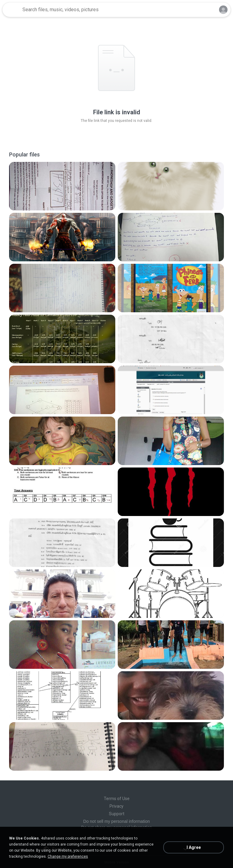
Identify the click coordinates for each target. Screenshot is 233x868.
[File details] (62, 186)
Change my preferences (68, 856)
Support (117, 814)
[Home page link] (12, 10)
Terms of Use (117, 799)
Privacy (116, 806)
